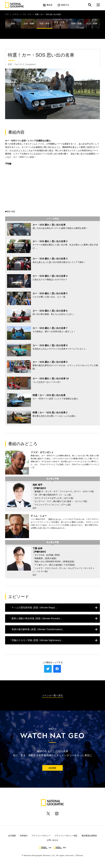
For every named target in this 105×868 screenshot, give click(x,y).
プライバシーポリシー (41, 835)
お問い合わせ (53, 840)
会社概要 (12, 835)
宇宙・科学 (27, 14)
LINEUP (16, 14)
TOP (7, 14)
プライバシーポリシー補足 (66, 835)
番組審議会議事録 (89, 835)
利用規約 (24, 835)
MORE (53, 768)
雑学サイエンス (55, 519)
